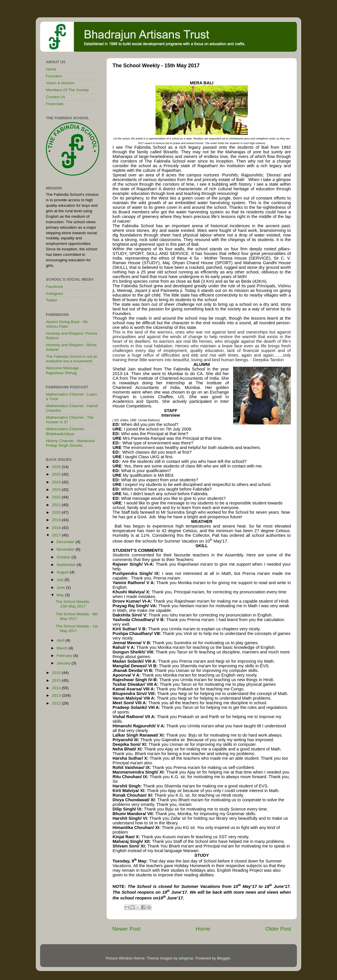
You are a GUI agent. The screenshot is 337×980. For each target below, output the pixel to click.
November (66, 549)
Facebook (54, 287)
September (67, 565)
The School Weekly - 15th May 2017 (74, 604)
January (64, 663)
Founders (54, 76)
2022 (57, 497)
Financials (55, 104)
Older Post (278, 929)
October (64, 557)
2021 (57, 505)
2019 (57, 520)
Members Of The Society (67, 90)
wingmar (186, 958)
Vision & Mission (60, 83)
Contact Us (56, 97)
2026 (57, 467)
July (61, 580)
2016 (57, 673)
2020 (57, 512)
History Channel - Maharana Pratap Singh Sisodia (70, 443)
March (62, 648)
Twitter (52, 300)
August (63, 572)
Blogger (224, 958)
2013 (57, 695)
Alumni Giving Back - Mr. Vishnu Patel (67, 324)
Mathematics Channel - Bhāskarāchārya (66, 431)
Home (203, 929)
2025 (57, 474)
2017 (57, 535)
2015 (57, 680)
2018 (57, 528)
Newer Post (126, 929)
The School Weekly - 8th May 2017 (77, 616)
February (65, 656)
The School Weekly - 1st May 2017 (77, 628)
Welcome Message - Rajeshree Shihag (64, 370)
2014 (57, 688)
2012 (57, 703)
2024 (57, 482)
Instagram (55, 294)
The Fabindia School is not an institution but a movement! (72, 359)
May (61, 595)
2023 (57, 490)
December (66, 542)
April (61, 640)
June (61, 587)
